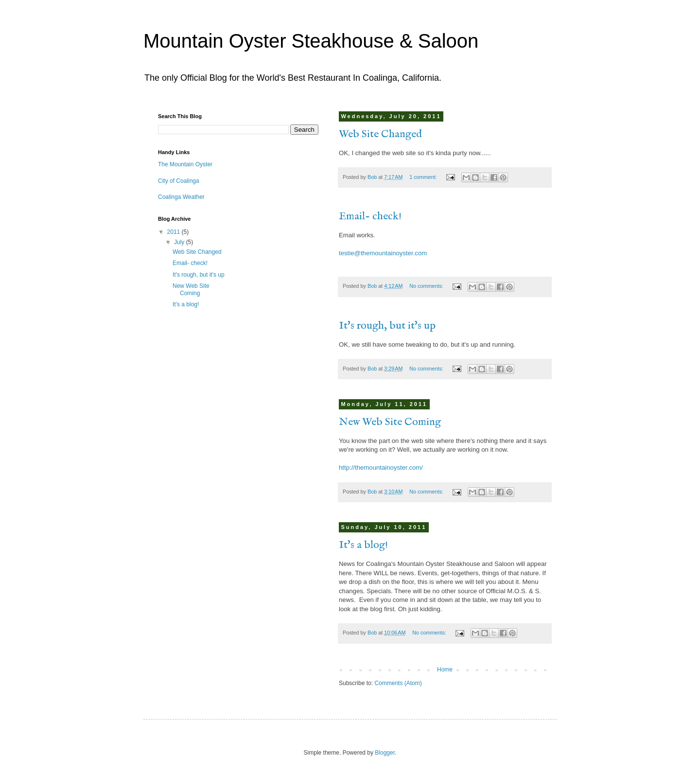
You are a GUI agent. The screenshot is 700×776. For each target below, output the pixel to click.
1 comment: (424, 177)
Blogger (385, 753)
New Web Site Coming (390, 422)
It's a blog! (363, 545)
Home (445, 670)
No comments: (427, 286)
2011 (175, 232)
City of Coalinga (179, 181)
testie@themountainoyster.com (383, 253)
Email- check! (370, 216)
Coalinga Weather (181, 197)
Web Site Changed (380, 134)
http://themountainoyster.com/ (381, 467)
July (180, 242)
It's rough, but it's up (387, 326)
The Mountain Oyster (185, 164)
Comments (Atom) (398, 683)
